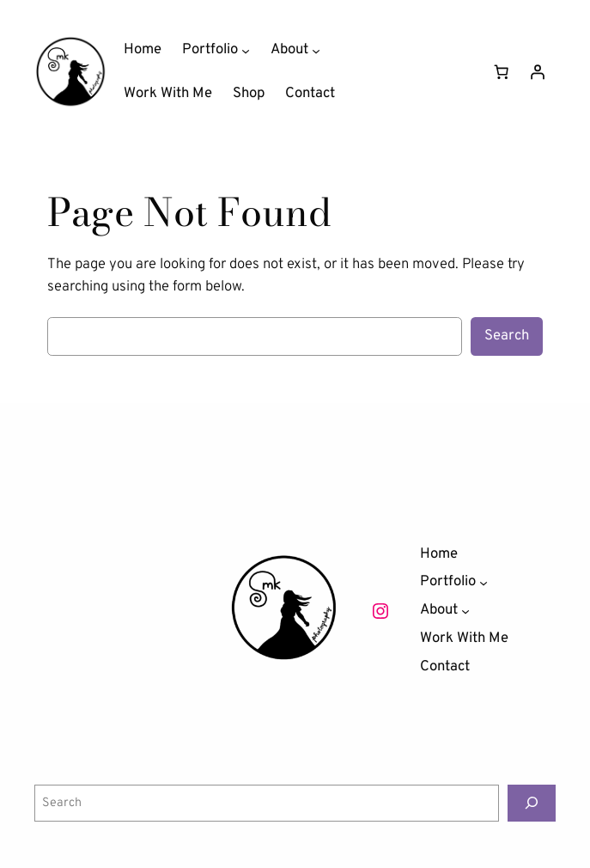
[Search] (532, 803)
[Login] (538, 72)
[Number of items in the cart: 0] (502, 72)
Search (507, 336)
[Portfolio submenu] (246, 50)
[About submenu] (316, 50)
